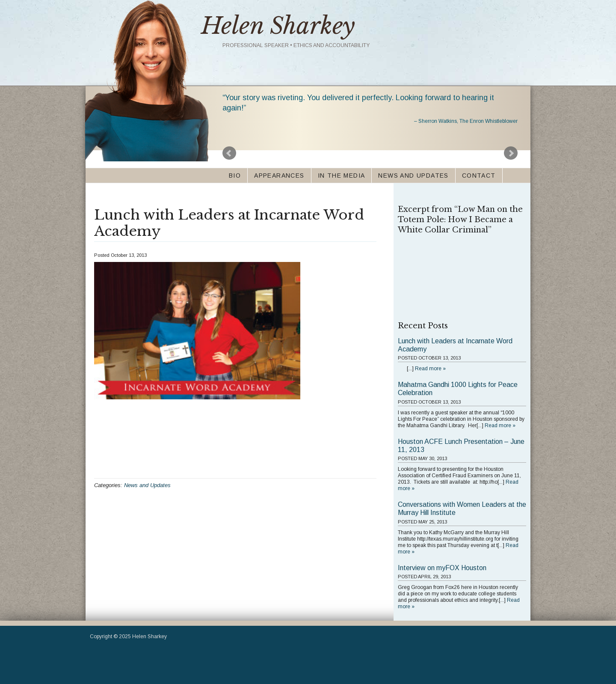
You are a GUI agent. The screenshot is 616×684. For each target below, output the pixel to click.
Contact (479, 175)
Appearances (279, 175)
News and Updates (413, 175)
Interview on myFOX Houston (442, 568)
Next (511, 153)
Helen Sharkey (278, 26)
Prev (229, 153)
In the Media (342, 175)
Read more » (430, 369)
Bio (235, 175)
